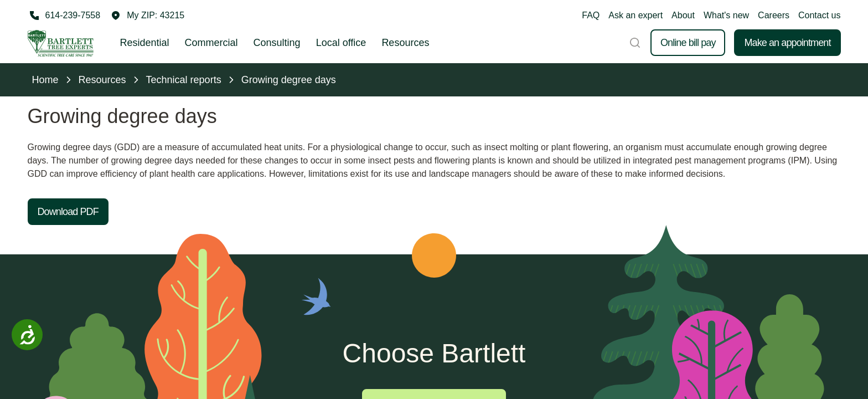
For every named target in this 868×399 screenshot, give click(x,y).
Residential (145, 43)
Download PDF (68, 212)
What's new (726, 15)
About (683, 15)
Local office (341, 43)
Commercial (211, 43)
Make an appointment (787, 43)
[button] (148, 16)
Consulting (277, 43)
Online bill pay (688, 43)
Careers (774, 15)
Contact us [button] (819, 15)
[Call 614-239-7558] (64, 16)
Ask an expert (635, 15)
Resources (405, 43)
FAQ (591, 15)
